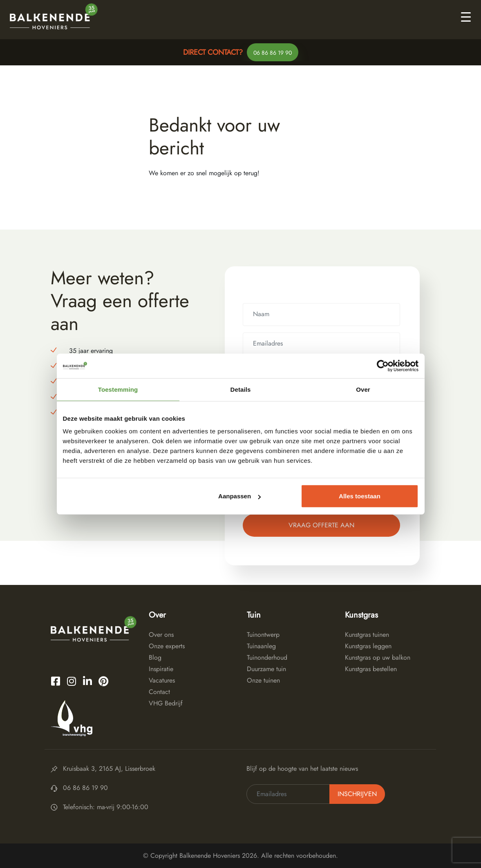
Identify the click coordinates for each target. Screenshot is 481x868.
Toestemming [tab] (118, 389)
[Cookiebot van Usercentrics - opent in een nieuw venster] (383, 366)
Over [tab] (363, 389)
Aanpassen (239, 496)
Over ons (161, 635)
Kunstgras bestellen (371, 669)
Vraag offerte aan (321, 525)
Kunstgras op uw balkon (378, 657)
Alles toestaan (360, 496)
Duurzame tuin (266, 669)
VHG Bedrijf (166, 703)
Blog (155, 657)
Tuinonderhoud (267, 657)
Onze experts (167, 646)
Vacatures (162, 680)
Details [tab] (241, 389)
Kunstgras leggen (368, 646)
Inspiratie (161, 669)
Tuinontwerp (263, 635)
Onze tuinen (263, 680)
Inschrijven (357, 794)
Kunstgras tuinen (367, 635)
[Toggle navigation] (466, 16)
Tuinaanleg (261, 646)
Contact (159, 692)
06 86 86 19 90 (273, 53)
